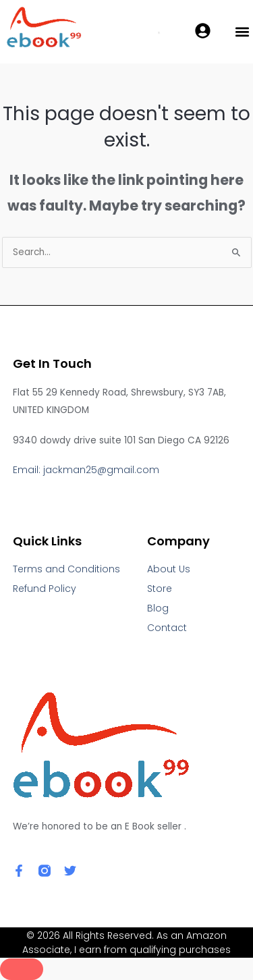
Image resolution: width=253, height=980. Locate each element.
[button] (242, 32)
